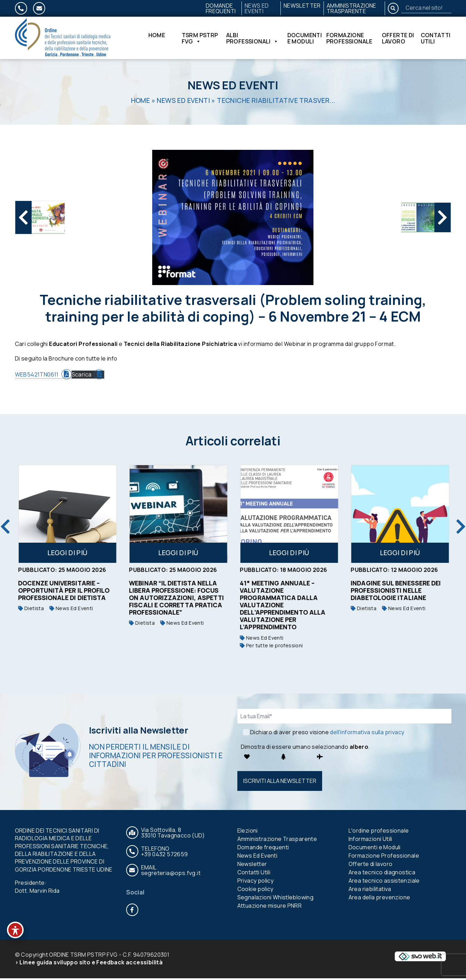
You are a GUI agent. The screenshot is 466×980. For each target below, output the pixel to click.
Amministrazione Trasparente (351, 8)
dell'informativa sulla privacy (367, 734)
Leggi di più (48, 554)
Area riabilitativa (370, 891)
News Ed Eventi (257, 8)
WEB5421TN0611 (37, 376)
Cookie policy (255, 891)
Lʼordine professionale (379, 832)
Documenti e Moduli (305, 39)
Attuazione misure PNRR (270, 907)
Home (157, 37)
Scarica (82, 376)
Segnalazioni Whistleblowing (276, 899)
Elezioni (248, 832)
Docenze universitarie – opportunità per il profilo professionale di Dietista (155, 592)
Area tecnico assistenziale (384, 882)
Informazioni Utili (370, 841)
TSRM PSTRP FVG (200, 39)
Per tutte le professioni (362, 647)
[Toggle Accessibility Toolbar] (15, 930)
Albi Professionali (252, 39)
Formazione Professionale (349, 39)
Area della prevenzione (379, 899)
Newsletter (302, 6)
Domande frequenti (221, 8)
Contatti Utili (436, 39)
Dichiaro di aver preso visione (327, 734)
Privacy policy (256, 882)
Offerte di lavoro (398, 39)
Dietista (122, 610)
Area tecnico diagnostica (382, 874)
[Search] (426, 8)
